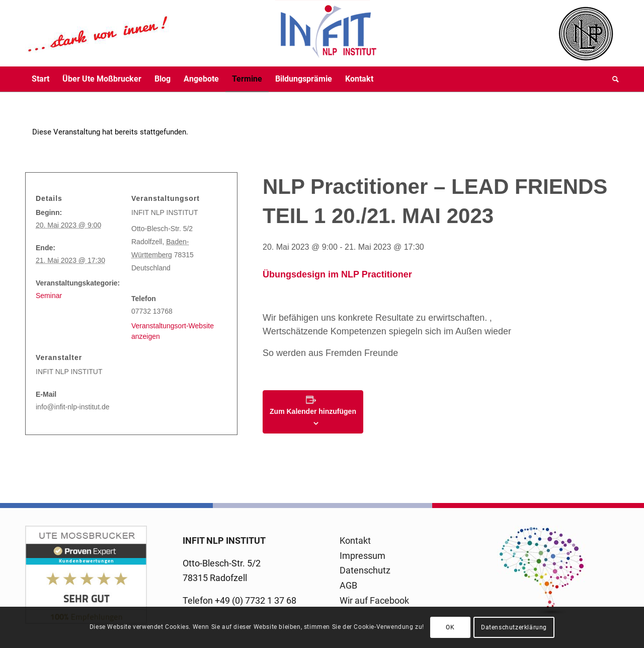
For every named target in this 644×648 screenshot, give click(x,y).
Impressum (363, 556)
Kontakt (355, 541)
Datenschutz (365, 570)
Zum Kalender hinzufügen (313, 411)
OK (450, 627)
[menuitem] (41, 79)
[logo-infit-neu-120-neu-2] (201, 33)
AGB (348, 585)
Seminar (49, 296)
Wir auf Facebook (374, 600)
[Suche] (612, 79)
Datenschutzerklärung (514, 627)
